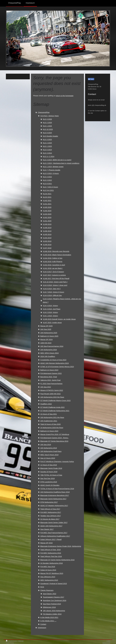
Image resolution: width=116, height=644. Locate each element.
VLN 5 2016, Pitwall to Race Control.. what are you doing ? (62, 300)
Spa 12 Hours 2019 (48, 458)
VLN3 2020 (47, 214)
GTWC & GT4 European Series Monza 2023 (57, 367)
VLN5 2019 (47, 234)
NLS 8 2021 (47, 184)
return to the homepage (65, 96)
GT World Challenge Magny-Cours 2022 (55, 400)
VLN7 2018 (47, 248)
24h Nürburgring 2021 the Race (52, 417)
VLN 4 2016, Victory (50, 306)
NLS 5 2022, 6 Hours (51, 173)
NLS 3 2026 (47, 119)
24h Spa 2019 (46, 445)
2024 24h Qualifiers (48, 356)
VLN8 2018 (47, 245)
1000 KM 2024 (46, 343)
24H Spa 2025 (46, 329)
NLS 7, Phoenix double (51, 170)
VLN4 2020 (47, 211)
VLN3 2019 (47, 241)
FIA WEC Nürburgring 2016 (51, 553)
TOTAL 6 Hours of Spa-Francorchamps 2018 (57, 489)
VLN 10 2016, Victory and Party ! (55, 282)
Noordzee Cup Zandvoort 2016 (54, 600)
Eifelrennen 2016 (49, 607)
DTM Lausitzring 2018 (49, 482)
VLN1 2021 (47, 204)
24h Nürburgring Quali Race (51, 451)
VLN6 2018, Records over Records (56, 251)
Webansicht (106, 643)
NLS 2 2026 (47, 123)
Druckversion (12, 641)
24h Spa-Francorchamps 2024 (52, 346)
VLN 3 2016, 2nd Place (52, 309)
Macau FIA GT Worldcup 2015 (52, 573)
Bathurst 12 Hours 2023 (49, 370)
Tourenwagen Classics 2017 (53, 597)
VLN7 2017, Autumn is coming (54, 275)
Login (108, 641)
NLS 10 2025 (48, 129)
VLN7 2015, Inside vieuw (52, 323)
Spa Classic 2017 (47, 529)
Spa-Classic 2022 (50, 594)
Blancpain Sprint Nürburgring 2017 (53, 499)
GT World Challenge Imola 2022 (52, 407)
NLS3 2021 (47, 197)
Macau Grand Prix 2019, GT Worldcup (55, 434)
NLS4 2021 (47, 194)
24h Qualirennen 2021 (49, 421)
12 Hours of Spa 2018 (49, 465)
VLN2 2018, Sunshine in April (54, 265)
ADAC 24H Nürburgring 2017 (51, 526)
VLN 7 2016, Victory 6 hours (53, 292)
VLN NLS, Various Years (50, 116)
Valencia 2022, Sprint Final (50, 380)
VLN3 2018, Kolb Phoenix (53, 261)
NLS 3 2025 (47, 139)
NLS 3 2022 (47, 180)
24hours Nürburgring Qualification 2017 (55, 536)
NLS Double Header (50, 136)
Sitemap (21, 641)
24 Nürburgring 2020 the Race (52, 428)
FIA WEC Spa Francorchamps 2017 (54, 533)
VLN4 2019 (47, 238)
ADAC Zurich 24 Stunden (50, 485)
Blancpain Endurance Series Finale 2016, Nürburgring (61, 546)
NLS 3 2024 (47, 153)
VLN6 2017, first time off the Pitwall (56, 278)
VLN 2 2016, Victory (50, 312)
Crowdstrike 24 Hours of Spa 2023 (53, 360)
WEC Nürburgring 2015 (49, 580)
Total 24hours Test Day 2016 (51, 556)
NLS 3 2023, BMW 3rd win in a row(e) (57, 160)
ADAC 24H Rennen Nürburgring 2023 (55, 363)
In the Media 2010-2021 (49, 617)
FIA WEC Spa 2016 (48, 567)
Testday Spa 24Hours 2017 (51, 516)
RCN (42, 587)
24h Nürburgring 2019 (49, 448)
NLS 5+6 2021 (48, 190)
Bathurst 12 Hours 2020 (49, 431)
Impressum (42, 628)
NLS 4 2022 (47, 177)
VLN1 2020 (47, 221)
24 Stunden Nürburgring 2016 (52, 563)
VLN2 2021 (47, 200)
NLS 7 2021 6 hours (50, 187)
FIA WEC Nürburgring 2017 (51, 512)
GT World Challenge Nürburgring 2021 (55, 411)
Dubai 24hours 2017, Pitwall (51, 539)
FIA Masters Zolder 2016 (52, 614)
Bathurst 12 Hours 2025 (49, 336)
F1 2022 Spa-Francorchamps (51, 384)
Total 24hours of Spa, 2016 (50, 550)
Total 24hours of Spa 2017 (50, 509)
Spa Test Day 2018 (47, 478)
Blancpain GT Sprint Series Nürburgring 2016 (57, 560)
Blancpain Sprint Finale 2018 (51, 468)
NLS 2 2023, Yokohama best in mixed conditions (61, 163)
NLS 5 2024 (47, 150)
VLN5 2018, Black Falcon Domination (57, 255)
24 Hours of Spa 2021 (49, 414)
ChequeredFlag (44, 112)
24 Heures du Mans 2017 (50, 519)
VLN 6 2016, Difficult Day (52, 295)
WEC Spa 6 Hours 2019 (49, 455)
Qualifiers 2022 (46, 404)
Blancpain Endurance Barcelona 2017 (55, 495)
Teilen (91, 79)
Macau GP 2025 (46, 326)
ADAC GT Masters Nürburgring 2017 (54, 506)
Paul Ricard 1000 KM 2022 (50, 394)
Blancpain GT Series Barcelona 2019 (54, 441)
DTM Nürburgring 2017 (49, 502)
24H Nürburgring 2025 (49, 333)
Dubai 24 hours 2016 (48, 570)
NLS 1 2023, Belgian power (53, 167)
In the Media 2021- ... (48, 621)
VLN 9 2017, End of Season (53, 272)
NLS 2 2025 (47, 143)
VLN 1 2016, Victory (50, 316)
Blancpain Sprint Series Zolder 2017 (54, 522)
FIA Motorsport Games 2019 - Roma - (55, 438)
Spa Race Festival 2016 (52, 604)
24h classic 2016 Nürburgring (54, 611)
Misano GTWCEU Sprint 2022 (52, 390)
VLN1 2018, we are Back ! (53, 268)
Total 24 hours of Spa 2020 (50, 424)
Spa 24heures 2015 (48, 577)
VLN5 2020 (47, 207)
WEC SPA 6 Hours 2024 (49, 353)
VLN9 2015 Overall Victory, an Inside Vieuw (59, 319)
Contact (43, 624)
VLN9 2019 (47, 224)
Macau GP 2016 (46, 543)
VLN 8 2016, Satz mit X (52, 289)
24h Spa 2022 (46, 387)
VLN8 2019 (47, 228)
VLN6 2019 (47, 231)
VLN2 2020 (47, 217)
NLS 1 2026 (47, 126)
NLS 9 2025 (47, 133)
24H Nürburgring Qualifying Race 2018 (55, 492)
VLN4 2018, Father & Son (53, 258)
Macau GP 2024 (46, 339)
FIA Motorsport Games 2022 (51, 373)
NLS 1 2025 (47, 146)
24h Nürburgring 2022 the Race (52, 397)
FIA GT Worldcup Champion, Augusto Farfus (57, 461)
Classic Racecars (47, 590)
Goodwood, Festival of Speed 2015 (54, 583)
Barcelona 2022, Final (49, 377)
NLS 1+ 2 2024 (49, 156)
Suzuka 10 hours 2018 (49, 472)
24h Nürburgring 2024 (49, 350)
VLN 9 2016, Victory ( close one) (55, 285)
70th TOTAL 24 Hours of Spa (51, 475)
